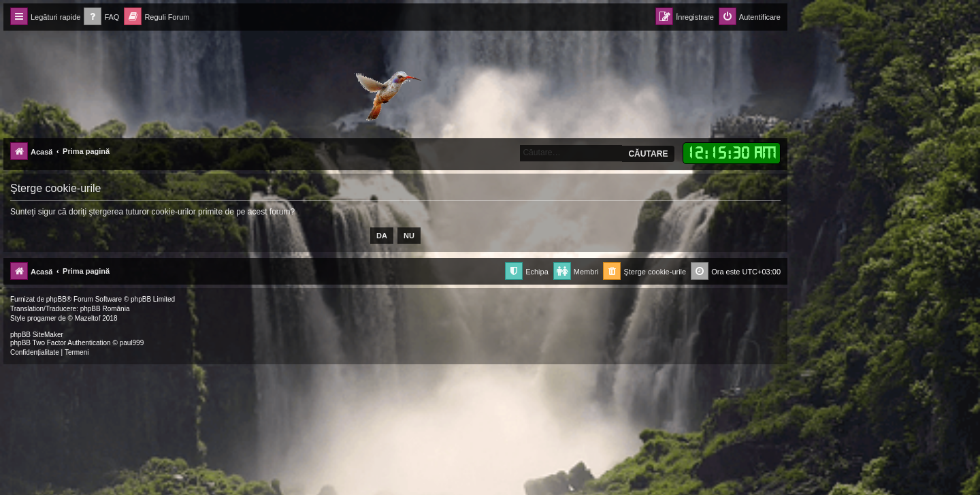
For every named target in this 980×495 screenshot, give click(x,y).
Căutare (648, 154)
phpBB (56, 299)
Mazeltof (88, 318)
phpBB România (105, 309)
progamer (42, 318)
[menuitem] (101, 17)
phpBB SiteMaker (37, 335)
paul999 (132, 343)
